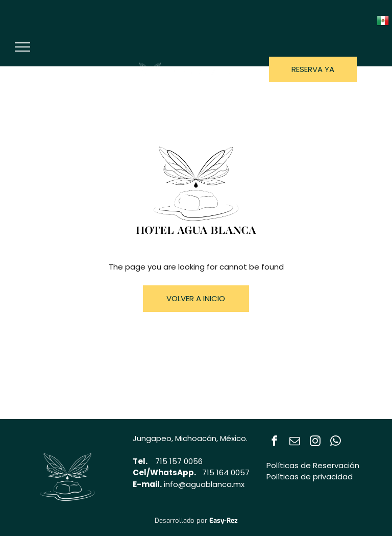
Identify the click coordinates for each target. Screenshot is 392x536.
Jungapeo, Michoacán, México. (190, 438)
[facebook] (274, 442)
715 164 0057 (226, 472)
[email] (295, 442)
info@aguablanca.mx (204, 484)
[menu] (22, 47)
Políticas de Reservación (313, 465)
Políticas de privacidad (310, 477)
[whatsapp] (336, 442)
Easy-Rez (224, 520)
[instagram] (315, 442)
